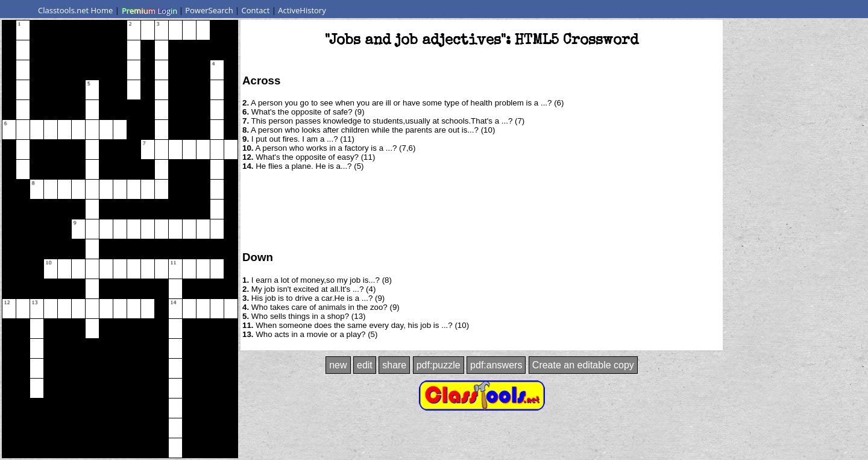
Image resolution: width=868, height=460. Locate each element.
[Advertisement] (482, 210)
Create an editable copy (583, 365)
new (338, 365)
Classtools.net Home (75, 10)
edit (365, 365)
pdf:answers (496, 365)
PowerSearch (209, 10)
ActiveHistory (302, 10)
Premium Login (149, 10)
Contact (256, 10)
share (394, 365)
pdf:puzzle (439, 365)
